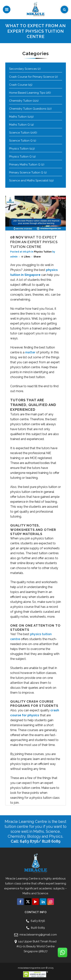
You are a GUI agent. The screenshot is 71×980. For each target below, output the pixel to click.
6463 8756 (37, 921)
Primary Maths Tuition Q (25, 165)
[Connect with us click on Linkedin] (43, 902)
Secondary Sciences (23, 69)
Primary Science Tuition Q (26, 173)
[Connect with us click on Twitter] (28, 902)
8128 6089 (37, 928)
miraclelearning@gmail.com (38, 935)
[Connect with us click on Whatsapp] (62, 952)
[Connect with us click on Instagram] (51, 902)
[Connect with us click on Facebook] (20, 902)
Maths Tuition (18, 117)
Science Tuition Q (21, 141)
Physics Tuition (19, 149)
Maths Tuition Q (19, 125)
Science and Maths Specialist (29, 180)
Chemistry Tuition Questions (28, 109)
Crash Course (18, 85)
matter (30, 352)
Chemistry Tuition (21, 101)
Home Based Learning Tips (27, 93)
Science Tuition (19, 133)
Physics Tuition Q (20, 157)
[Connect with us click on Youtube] (35, 902)
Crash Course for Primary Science (32, 77)
